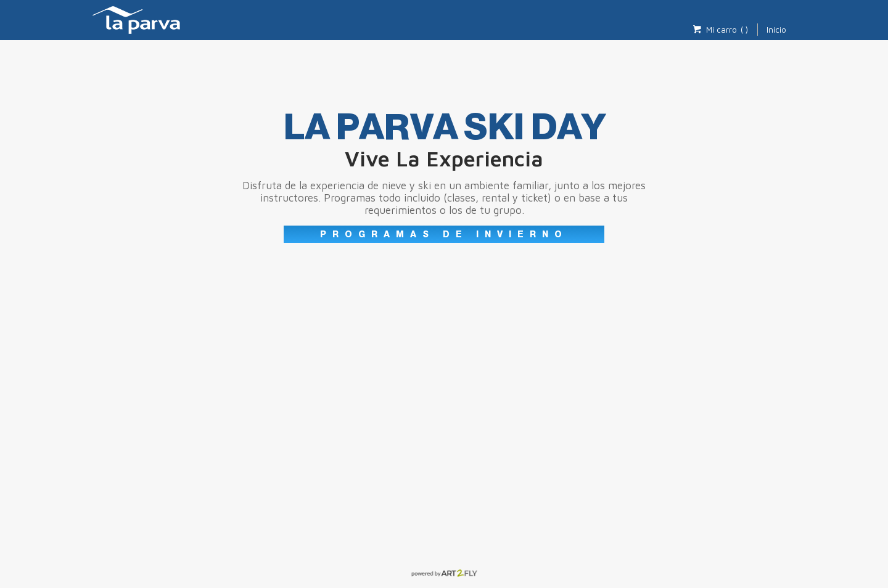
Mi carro (714, 30)
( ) (744, 30)
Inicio (776, 30)
